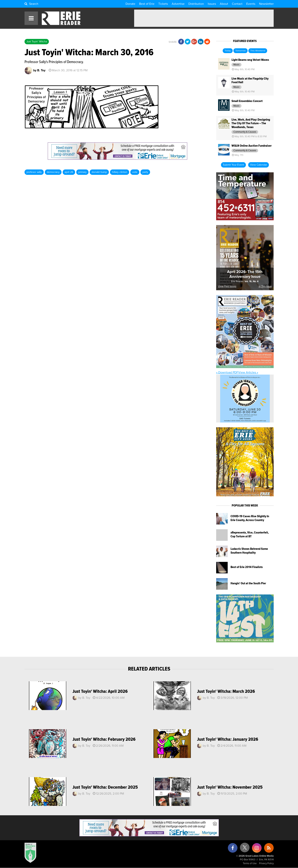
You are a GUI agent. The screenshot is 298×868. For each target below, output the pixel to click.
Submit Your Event (233, 165)
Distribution (196, 4)
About (224, 4)
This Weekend (258, 51)
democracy (53, 172)
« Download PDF (227, 372)
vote (135, 172)
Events (251, 4)
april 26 (69, 172)
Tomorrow (241, 51)
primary (82, 172)
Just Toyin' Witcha (37, 42)
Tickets (163, 4)
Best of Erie (147, 4)
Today (228, 51)
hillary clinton (120, 172)
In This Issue (265, 286)
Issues (212, 4)
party (145, 172)
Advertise (178, 4)
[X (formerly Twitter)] (245, 849)
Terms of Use (250, 863)
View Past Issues (227, 286)
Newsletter (266, 4)
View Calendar (259, 165)
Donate (130, 4)
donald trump (99, 172)
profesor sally (34, 172)
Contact (237, 4)
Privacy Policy (266, 863)
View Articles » (248, 372)
